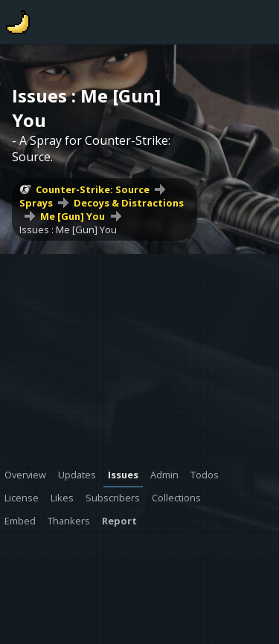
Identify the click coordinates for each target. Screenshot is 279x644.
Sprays (36, 203)
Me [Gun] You (73, 216)
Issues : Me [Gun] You (68, 230)
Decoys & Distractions (129, 203)
